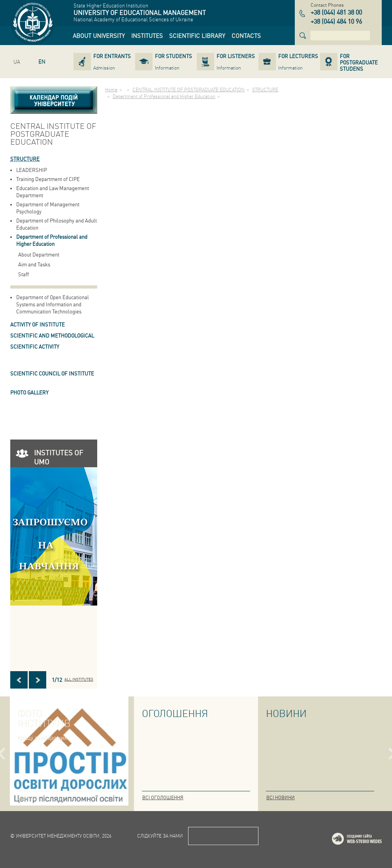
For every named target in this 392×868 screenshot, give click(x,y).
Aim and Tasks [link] (34, 264)
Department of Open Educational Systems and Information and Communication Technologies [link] (53, 304)
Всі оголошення (163, 797)
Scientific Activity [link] (35, 346)
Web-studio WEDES (367, 840)
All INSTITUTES (79, 679)
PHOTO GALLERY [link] (29, 392)
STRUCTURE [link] (25, 159)
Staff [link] (24, 274)
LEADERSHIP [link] (32, 170)
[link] (99, 36)
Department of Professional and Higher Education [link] (52, 240)
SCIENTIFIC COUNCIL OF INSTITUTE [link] (52, 373)
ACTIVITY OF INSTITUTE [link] (38, 324)
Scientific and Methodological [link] (52, 335)
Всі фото (29, 797)
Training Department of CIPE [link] (48, 179)
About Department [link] (39, 254)
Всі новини (281, 797)
